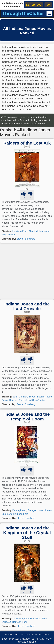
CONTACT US (16, 639)
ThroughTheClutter (23, 13)
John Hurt (18, 619)
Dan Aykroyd (19, 510)
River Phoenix (37, 397)
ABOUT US (29, 639)
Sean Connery (20, 397)
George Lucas (35, 510)
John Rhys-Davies (35, 400)
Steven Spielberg (26, 239)
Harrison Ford (20, 231)
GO (48, 5)
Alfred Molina (36, 231)
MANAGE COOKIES (27, 642)
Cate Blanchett (32, 619)
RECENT (5, 639)
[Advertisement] (27, 271)
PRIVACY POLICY (44, 639)
